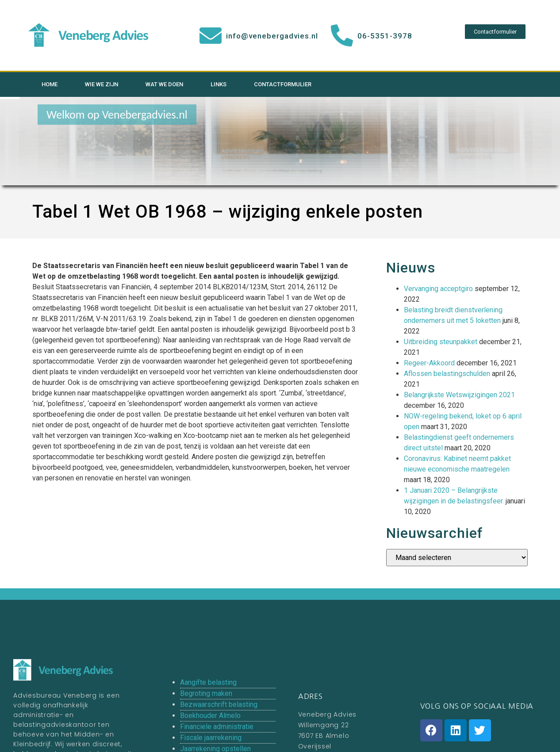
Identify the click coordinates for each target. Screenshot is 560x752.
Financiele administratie (217, 727)
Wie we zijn (102, 84)
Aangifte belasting (208, 682)
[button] (495, 32)
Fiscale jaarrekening (211, 738)
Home (50, 84)
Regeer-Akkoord (429, 363)
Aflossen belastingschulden (447, 374)
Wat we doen (164, 84)
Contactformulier (283, 84)
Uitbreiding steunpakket (441, 342)
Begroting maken (206, 693)
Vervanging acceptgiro (438, 289)
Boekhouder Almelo (210, 716)
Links (219, 84)
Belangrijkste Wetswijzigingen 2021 (459, 395)
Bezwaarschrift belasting (219, 704)
